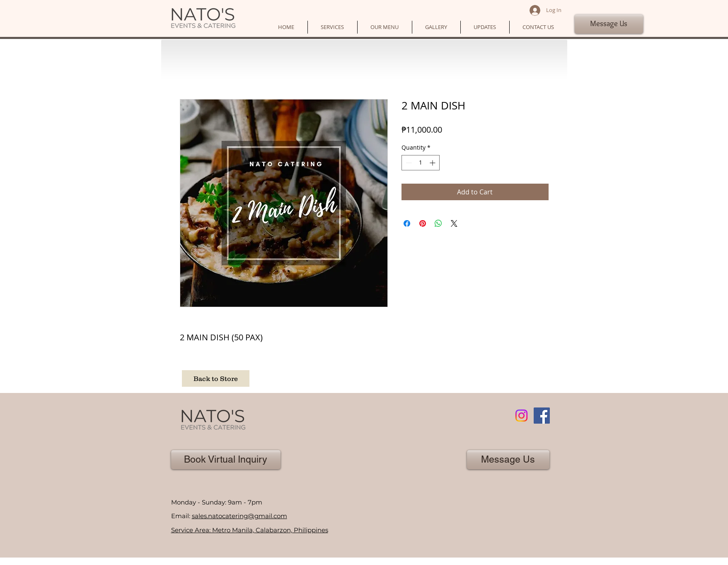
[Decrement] (408, 163)
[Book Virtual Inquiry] (226, 460)
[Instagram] (521, 416)
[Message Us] (609, 24)
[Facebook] (542, 416)
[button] (333, 27)
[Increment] (433, 163)
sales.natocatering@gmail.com (239, 516)
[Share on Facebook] (407, 223)
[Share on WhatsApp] (438, 223)
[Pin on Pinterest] (423, 223)
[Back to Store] (216, 378)
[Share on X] (454, 223)
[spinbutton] (421, 163)
